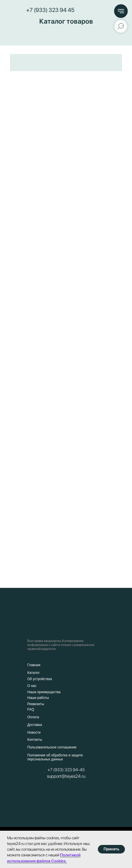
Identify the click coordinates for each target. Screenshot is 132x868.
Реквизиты (36, 704)
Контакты (35, 740)
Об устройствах (40, 679)
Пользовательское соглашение (52, 747)
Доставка (35, 725)
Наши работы (38, 698)
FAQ (31, 709)
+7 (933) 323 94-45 (66, 770)
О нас (32, 686)
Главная (34, 665)
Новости (34, 732)
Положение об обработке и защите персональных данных (55, 757)
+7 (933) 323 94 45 (50, 10)
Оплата (33, 717)
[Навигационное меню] (121, 11)
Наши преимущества (44, 692)
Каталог (34, 673)
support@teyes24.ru (66, 776)
